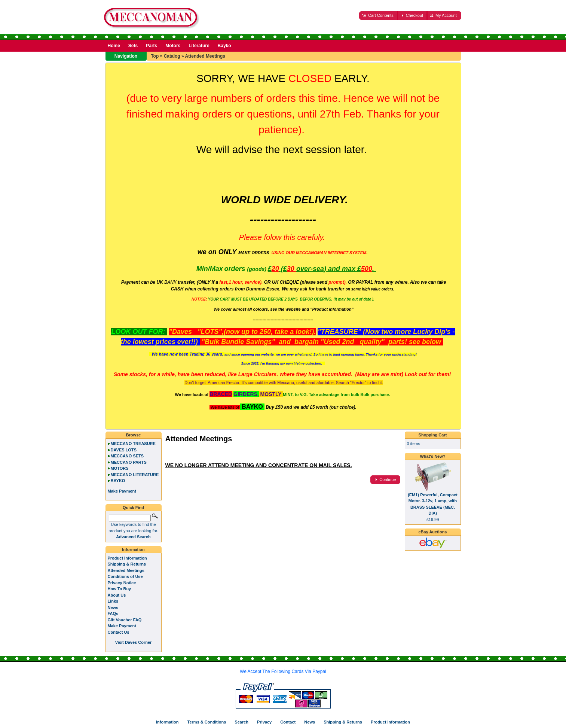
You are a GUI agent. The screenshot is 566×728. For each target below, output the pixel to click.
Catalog (172, 56)
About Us (117, 595)
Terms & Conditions (207, 722)
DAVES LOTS (124, 450)
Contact (288, 722)
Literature (199, 46)
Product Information (127, 558)
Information (133, 549)
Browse (134, 435)
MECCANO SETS (127, 456)
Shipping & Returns (127, 564)
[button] (379, 16)
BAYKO (118, 481)
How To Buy (120, 589)
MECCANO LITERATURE (135, 475)
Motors (173, 46)
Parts (152, 46)
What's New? (432, 456)
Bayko (224, 46)
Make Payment (122, 626)
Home (114, 46)
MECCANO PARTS (129, 462)
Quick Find (133, 508)
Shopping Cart (433, 435)
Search (241, 722)
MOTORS (120, 468)
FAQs (113, 613)
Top (155, 56)
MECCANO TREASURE (133, 444)
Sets (133, 46)
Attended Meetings (205, 56)
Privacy (264, 722)
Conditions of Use (125, 576)
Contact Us (119, 632)
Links (113, 601)
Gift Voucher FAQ (125, 620)
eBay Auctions (432, 532)
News (113, 607)
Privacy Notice (122, 583)
